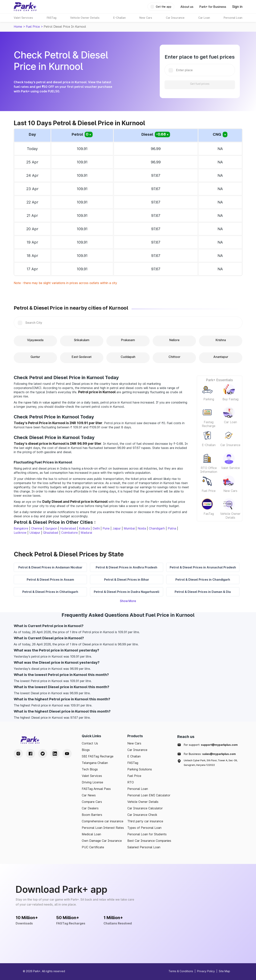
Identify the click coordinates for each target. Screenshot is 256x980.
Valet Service (230, 468)
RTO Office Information (209, 470)
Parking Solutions (140, 769)
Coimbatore (69, 533)
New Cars (230, 491)
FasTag (209, 514)
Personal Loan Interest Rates (103, 828)
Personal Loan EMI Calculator (149, 795)
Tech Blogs (90, 769)
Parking (209, 399)
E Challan (134, 756)
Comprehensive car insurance (103, 821)
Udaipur (35, 533)
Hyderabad (68, 528)
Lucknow (20, 533)
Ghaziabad (51, 533)
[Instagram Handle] (18, 754)
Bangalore (21, 528)
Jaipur (117, 528)
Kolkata (84, 528)
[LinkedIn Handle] (55, 754)
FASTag (133, 763)
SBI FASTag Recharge (98, 756)
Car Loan (230, 422)
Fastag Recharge (209, 424)
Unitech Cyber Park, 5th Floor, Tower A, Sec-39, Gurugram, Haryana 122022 (211, 763)
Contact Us (90, 743)
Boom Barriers (92, 815)
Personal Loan (138, 789)
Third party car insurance (145, 821)
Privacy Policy (206, 971)
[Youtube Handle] (67, 754)
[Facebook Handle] (30, 754)
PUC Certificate (93, 847)
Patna (172, 528)
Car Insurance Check (142, 815)
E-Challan (209, 445)
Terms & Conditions (181, 971)
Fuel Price (33, 27)
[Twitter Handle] (43, 754)
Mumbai (129, 528)
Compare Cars (92, 802)
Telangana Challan (95, 763)
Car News (89, 795)
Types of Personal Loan (144, 828)
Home (18, 27)
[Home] (25, 7)
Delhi (96, 528)
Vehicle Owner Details (230, 516)
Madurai (86, 533)
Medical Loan (91, 834)
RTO (131, 782)
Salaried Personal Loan (144, 847)
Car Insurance (230, 445)
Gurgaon (51, 528)
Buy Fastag (230, 399)
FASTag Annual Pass (96, 789)
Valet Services (92, 776)
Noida (142, 528)
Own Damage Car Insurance (102, 841)
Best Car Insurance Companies (149, 841)
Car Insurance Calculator (145, 808)
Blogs (86, 750)
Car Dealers (90, 808)
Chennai (37, 528)
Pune (106, 528)
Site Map (224, 971)
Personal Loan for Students (147, 834)
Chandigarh (157, 528)
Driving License (92, 782)
